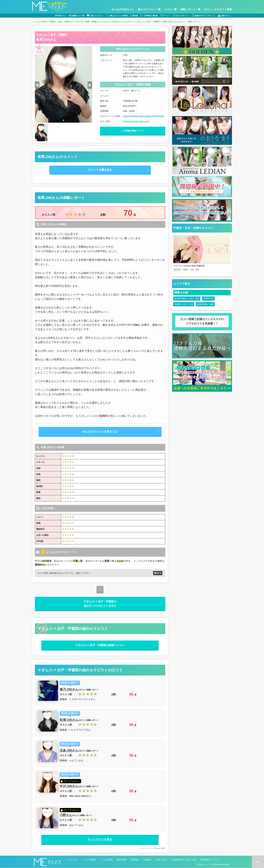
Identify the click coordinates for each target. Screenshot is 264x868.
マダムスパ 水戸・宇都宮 (51, 35)
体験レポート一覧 (191, 9)
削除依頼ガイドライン (211, 860)
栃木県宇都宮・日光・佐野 (187, 299)
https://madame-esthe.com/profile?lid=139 (143, 116)
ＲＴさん (51, 552)
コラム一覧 (171, 9)
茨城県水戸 (208, 299)
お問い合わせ (162, 860)
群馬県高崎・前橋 (205, 305)
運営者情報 (122, 860)
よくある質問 (106, 860)
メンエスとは (71, 860)
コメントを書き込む (100, 170)
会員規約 (147, 860)
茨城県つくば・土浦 (184, 305)
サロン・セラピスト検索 (218, 9)
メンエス (207, 865)
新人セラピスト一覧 (149, 9)
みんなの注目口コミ (123, 9)
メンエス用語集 (89, 860)
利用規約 (135, 860)
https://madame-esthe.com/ (136, 121)
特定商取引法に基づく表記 (184, 860)
